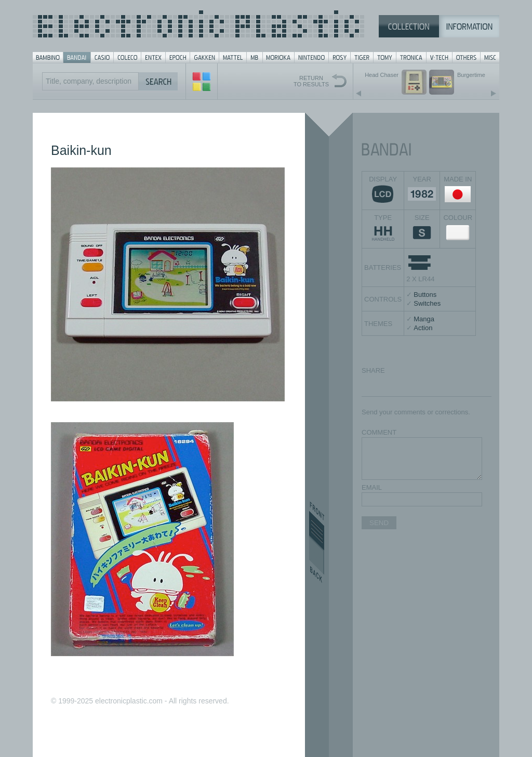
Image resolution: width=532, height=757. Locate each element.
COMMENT (379, 432)
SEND (379, 523)
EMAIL (372, 487)
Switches (427, 303)
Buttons (425, 295)
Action (423, 328)
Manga (424, 319)
